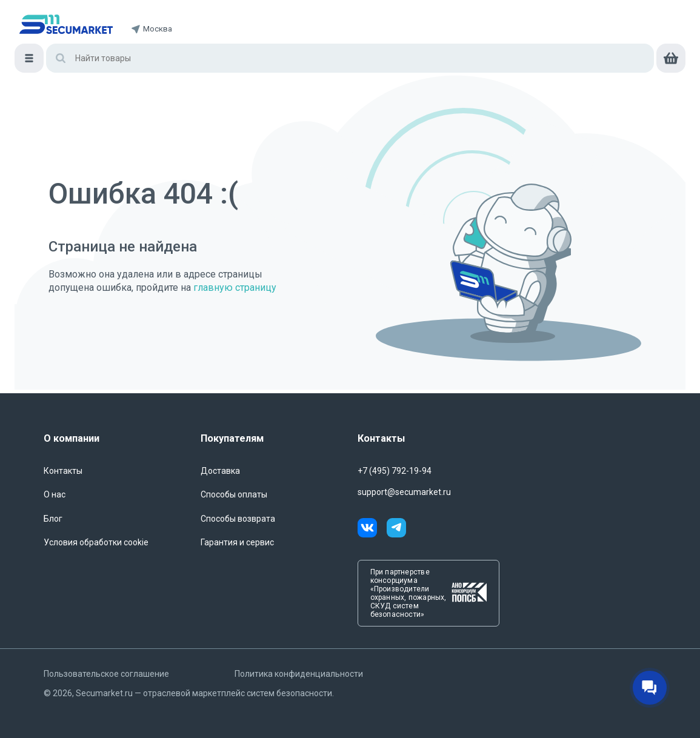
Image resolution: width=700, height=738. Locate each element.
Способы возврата (238, 519)
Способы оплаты (234, 494)
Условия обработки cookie (96, 542)
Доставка (220, 471)
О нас (55, 494)
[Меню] (29, 58)
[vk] (372, 530)
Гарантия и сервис (237, 542)
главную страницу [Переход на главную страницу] (235, 288)
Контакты (63, 471)
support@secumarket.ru (404, 492)
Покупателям (232, 438)
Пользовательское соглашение (106, 674)
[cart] (671, 58)
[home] (66, 24)
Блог (53, 519)
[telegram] (396, 530)
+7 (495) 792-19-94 (395, 471)
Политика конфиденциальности (299, 674)
